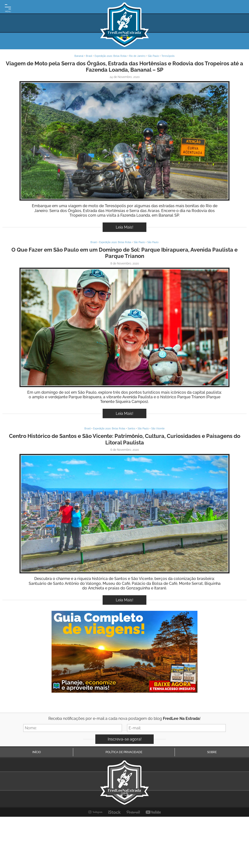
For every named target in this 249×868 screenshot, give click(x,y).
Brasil (89, 56)
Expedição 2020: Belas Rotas (111, 56)
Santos (131, 429)
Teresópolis (168, 56)
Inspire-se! (125, 141)
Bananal (79, 56)
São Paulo (153, 56)
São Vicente (158, 429)
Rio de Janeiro (137, 56)
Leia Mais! (124, 227)
